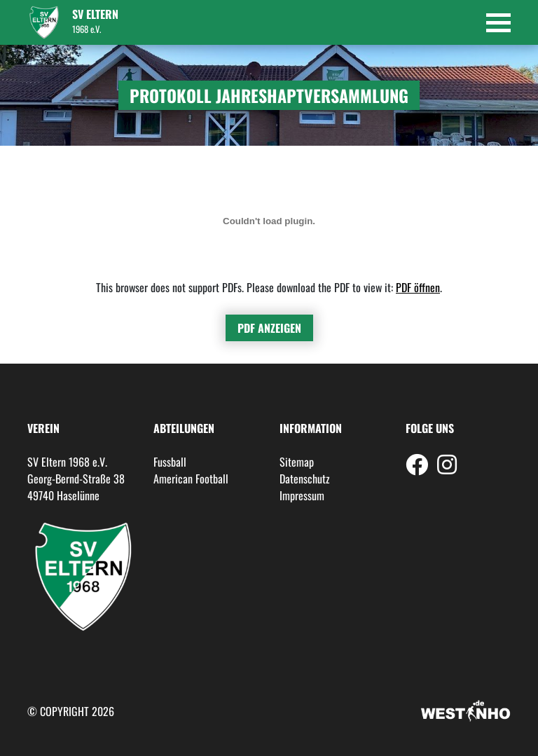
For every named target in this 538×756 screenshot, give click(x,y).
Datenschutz (305, 479)
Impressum (302, 495)
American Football (191, 479)
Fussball (170, 462)
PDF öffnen (418, 287)
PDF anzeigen (269, 328)
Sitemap (297, 462)
